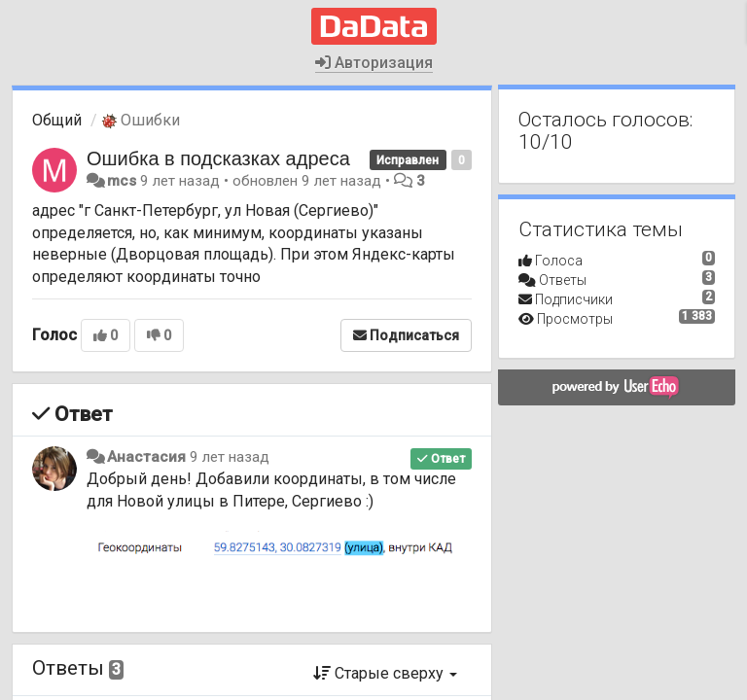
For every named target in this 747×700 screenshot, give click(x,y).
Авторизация (374, 63)
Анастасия (146, 457)
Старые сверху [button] (385, 673)
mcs (122, 181)
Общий (57, 120)
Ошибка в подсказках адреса (218, 158)
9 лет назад (230, 457)
